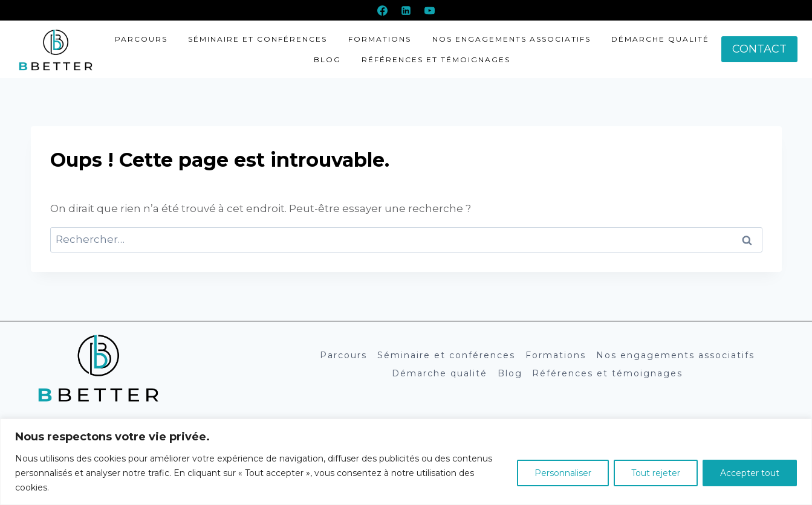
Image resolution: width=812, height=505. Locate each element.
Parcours (141, 39)
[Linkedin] (406, 10)
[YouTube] (430, 10)
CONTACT (759, 49)
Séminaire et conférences (258, 39)
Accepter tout (750, 473)
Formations (380, 39)
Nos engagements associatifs (512, 39)
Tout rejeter (656, 473)
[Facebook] (382, 10)
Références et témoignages (436, 60)
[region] (406, 462)
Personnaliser (563, 473)
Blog (327, 60)
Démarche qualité (660, 39)
